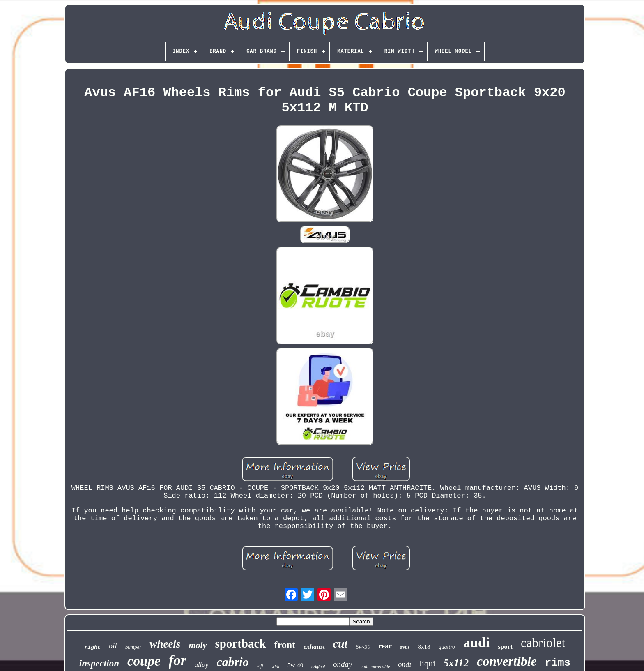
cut (340, 644)
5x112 (456, 663)
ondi (405, 664)
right (93, 647)
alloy (201, 665)
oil (113, 646)
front (285, 645)
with (275, 666)
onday (343, 664)
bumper (133, 647)
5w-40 (295, 665)
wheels (165, 644)
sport (505, 647)
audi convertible (375, 666)
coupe (144, 661)
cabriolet (543, 643)
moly (198, 645)
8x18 (424, 647)
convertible (507, 661)
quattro (447, 647)
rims (558, 663)
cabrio (232, 662)
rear (385, 646)
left (260, 666)
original (318, 667)
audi (476, 642)
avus (405, 647)
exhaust (314, 647)
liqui (427, 664)
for (178, 661)
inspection (99, 663)
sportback (240, 643)
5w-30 (363, 647)
